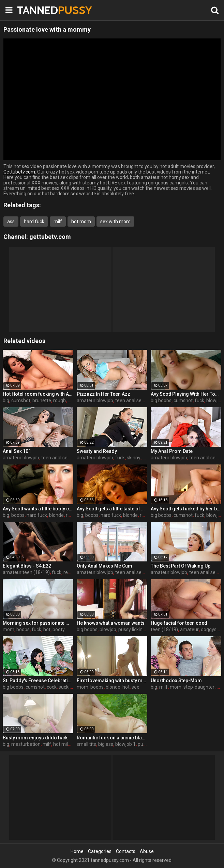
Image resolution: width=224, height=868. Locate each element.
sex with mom (115, 222)
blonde (56, 515)
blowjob (215, 400)
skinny (134, 458)
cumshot (21, 400)
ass (11, 222)
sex (135, 687)
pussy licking (132, 629)
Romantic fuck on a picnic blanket (112, 738)
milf (58, 222)
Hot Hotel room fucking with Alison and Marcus (38, 394)
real (68, 572)
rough (59, 400)
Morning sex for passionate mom (38, 623)
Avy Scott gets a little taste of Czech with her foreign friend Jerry (112, 509)
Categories (100, 851)
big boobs (161, 400)
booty (59, 629)
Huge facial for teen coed (179, 623)
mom (9, 629)
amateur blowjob (95, 400)
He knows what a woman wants (111, 623)
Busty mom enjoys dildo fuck (35, 738)
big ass (106, 744)
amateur (189, 629)
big (6, 400)
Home (77, 851)
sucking (67, 687)
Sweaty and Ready (97, 451)
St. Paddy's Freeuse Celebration (38, 681)
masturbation (26, 744)
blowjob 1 (125, 744)
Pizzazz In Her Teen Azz (103, 394)
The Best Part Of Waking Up (181, 566)
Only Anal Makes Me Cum (104, 566)
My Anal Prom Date (172, 451)
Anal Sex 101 (17, 451)
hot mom (81, 222)
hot (47, 629)
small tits (86, 744)
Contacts (126, 851)
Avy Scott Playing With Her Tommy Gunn (186, 394)
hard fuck (34, 222)
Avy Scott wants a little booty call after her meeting (38, 509)
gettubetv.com (50, 237)
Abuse (147, 851)
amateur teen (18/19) (26, 572)
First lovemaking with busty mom (112, 681)
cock (52, 687)
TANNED (34, 10)
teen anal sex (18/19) (138, 400)
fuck (199, 400)
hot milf (62, 744)
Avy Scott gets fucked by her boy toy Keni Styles (186, 509)
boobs (18, 515)
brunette (42, 400)
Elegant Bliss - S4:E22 (27, 566)
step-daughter (199, 687)
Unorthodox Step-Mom (176, 681)
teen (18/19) (164, 629)
